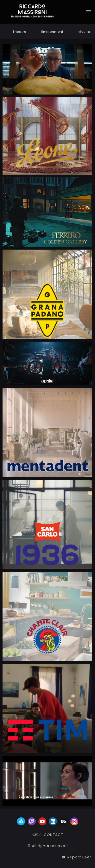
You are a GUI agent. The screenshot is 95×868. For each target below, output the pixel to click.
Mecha (84, 32)
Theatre (19, 32)
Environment (52, 32)
